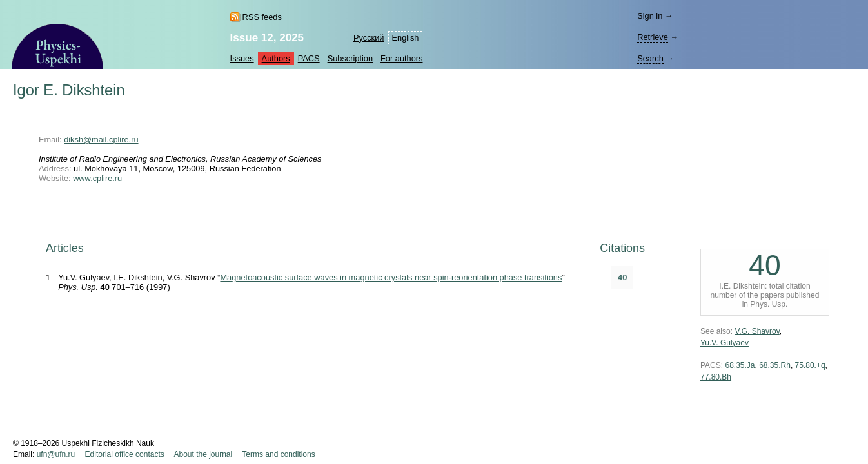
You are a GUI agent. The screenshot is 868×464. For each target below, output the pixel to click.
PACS (309, 58)
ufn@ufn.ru (56, 454)
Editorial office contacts (125, 454)
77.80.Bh (716, 377)
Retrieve (653, 37)
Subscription (350, 58)
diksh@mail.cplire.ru (101, 140)
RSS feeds (262, 17)
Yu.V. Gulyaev (725, 343)
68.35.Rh (775, 365)
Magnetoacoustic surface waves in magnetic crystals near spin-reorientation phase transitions (391, 277)
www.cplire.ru (97, 178)
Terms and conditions (278, 454)
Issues (242, 58)
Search (650, 58)
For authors (401, 58)
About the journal (203, 454)
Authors (276, 58)
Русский (369, 38)
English (406, 38)
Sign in (650, 16)
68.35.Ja (740, 365)
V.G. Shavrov (757, 331)
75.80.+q (810, 365)
